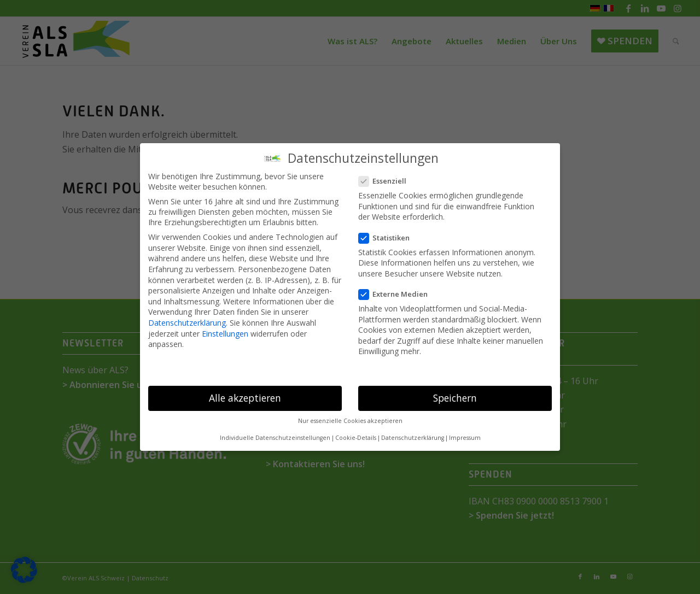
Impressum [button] (465, 438)
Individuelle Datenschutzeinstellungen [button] (275, 438)
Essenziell (387, 181)
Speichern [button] (455, 398)
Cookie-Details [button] (356, 438)
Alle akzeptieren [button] (245, 398)
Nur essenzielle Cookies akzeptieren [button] (350, 421)
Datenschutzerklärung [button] (413, 438)
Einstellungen (225, 334)
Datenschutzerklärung (187, 323)
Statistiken (389, 238)
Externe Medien (398, 294)
